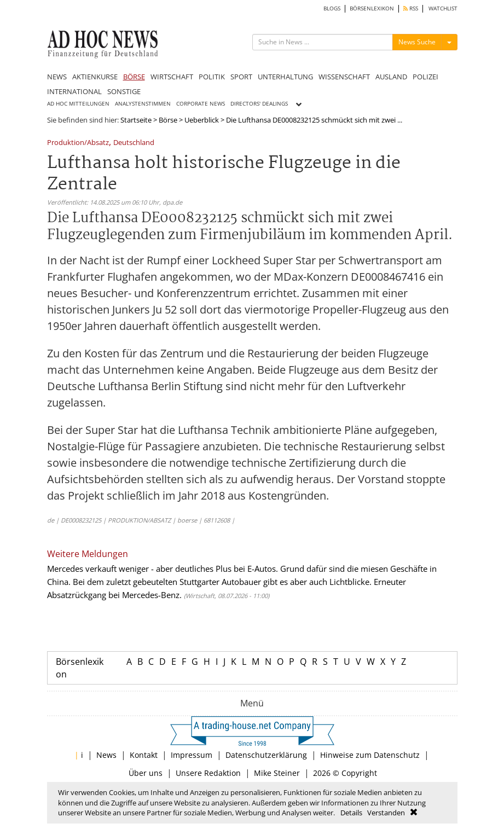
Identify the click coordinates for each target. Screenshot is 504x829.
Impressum (192, 755)
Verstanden (386, 813)
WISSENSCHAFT (344, 77)
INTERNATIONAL (74, 91)
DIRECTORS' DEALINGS (259, 104)
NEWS (57, 77)
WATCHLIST (443, 8)
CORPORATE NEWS (201, 104)
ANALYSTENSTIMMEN (143, 104)
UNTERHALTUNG (285, 77)
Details (351, 813)
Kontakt (144, 755)
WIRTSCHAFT (172, 77)
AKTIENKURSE (95, 77)
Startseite (136, 120)
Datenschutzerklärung (266, 755)
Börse (168, 120)
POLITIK (212, 77)
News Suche (417, 42)
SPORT (241, 77)
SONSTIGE (124, 91)
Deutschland (134, 143)
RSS (411, 8)
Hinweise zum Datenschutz (370, 755)
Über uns (146, 773)
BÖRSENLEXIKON (372, 8)
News (106, 755)
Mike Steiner (277, 773)
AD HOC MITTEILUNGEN (78, 104)
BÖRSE (134, 77)
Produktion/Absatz (78, 143)
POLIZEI (425, 77)
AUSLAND (391, 77)
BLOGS (332, 8)
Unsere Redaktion (208, 773)
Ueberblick (202, 120)
